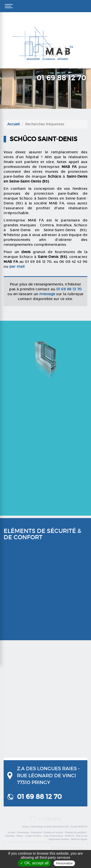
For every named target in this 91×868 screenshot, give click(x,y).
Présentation (23, 832)
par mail (17, 266)
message (47, 294)
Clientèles (10, 836)
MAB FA (70, 836)
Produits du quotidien (75, 832)
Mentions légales (79, 839)
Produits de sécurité (54, 832)
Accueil (13, 124)
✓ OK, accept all (34, 863)
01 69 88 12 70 (61, 78)
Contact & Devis (33, 836)
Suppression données (58, 839)
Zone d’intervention (53, 836)
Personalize (64, 863)
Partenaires (36, 832)
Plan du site (82, 836)
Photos (20, 836)
